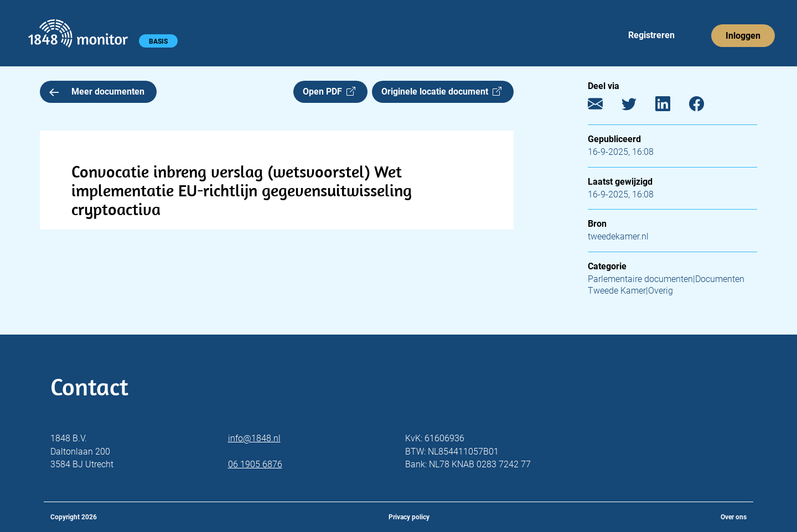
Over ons (734, 517)
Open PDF (329, 92)
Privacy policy (409, 517)
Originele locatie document (441, 92)
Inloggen (743, 36)
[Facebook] (705, 106)
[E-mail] (604, 106)
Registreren (651, 35)
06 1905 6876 (255, 464)
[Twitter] (637, 106)
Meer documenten (97, 92)
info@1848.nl (254, 438)
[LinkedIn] (671, 106)
